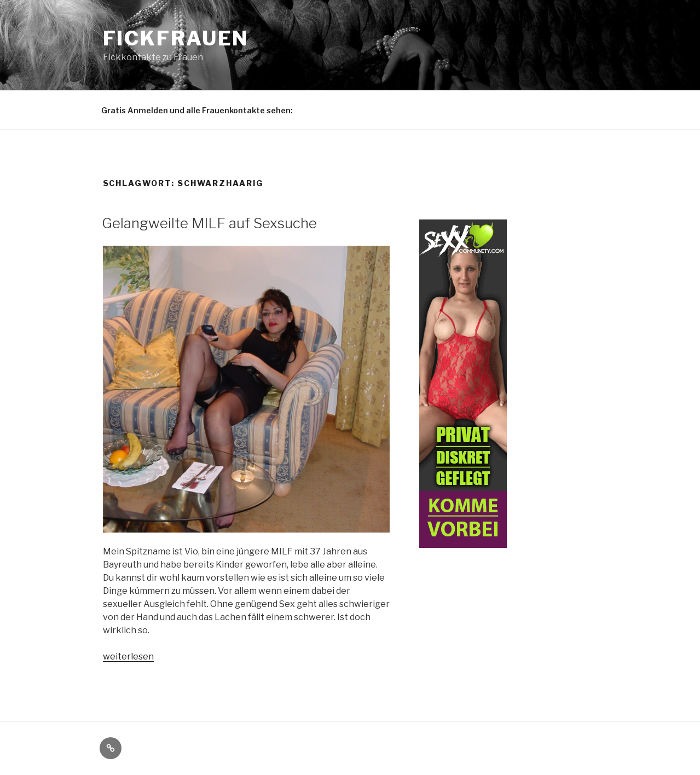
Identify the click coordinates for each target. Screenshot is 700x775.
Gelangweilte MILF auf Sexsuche (209, 223)
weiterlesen (128, 657)
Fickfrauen (176, 38)
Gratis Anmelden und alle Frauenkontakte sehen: (197, 110)
